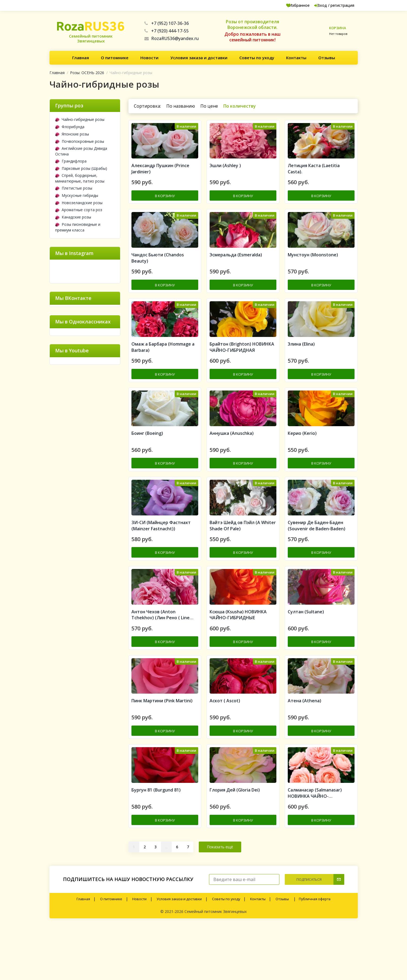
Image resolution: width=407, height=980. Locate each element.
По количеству (240, 106)
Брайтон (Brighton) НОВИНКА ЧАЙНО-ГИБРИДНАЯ (242, 368)
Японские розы (72, 134)
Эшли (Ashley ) (225, 173)
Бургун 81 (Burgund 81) (156, 844)
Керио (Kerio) (302, 461)
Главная (81, 58)
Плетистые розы (74, 188)
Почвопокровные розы (80, 141)
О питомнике (115, 58)
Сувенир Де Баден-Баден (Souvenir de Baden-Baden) (317, 560)
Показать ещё (220, 900)
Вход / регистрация (329, 5)
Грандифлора (71, 161)
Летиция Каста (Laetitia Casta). (314, 176)
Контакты (296, 58)
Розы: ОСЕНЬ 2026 (87, 73)
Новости (149, 58)
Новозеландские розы (79, 203)
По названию (181, 106)
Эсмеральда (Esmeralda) (236, 269)
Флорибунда (70, 127)
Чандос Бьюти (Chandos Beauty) (158, 272)
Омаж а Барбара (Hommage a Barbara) (163, 368)
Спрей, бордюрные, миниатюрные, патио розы (80, 178)
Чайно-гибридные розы (80, 119)
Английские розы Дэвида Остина (81, 151)
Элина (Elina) (301, 365)
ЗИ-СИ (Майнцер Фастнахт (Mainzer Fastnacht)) (161, 560)
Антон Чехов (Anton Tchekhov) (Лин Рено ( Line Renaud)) (161, 656)
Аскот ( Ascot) (225, 749)
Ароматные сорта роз (79, 210)
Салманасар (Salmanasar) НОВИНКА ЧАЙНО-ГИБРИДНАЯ (315, 847)
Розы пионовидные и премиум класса (78, 227)
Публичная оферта (315, 953)
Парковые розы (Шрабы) (81, 168)
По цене (209, 106)
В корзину (165, 203)
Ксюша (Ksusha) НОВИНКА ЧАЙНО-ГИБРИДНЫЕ (238, 656)
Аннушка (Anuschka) (232, 461)
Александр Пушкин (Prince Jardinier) (160, 176)
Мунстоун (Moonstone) (313, 269)
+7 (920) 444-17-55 (167, 31)
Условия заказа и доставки (199, 58)
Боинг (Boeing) (147, 461)
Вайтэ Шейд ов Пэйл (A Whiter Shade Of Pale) (243, 560)
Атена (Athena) (305, 749)
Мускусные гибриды (77, 195)
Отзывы (327, 58)
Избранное (287, 5)
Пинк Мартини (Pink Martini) (162, 749)
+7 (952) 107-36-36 (167, 23)
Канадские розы (73, 217)
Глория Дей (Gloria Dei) (235, 844)
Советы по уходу (257, 58)
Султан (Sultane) (306, 653)
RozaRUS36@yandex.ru (172, 38)
